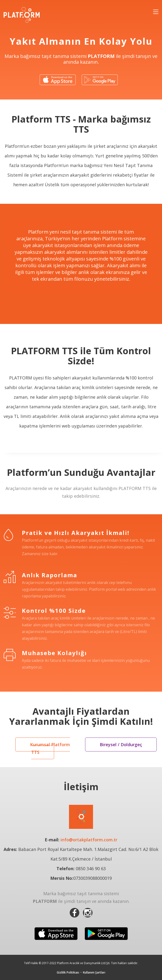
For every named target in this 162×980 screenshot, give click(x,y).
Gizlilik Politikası (68, 972)
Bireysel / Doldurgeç (121, 744)
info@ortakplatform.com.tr (89, 840)
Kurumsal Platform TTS (50, 748)
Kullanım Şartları (94, 972)
